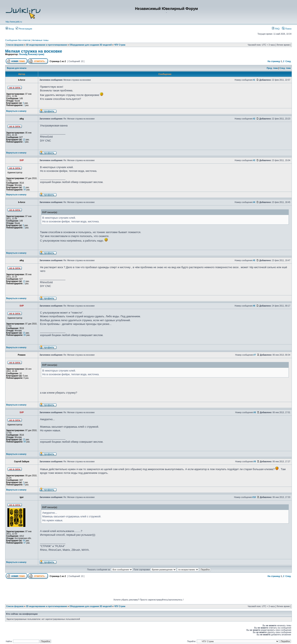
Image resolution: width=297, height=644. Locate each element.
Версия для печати (17, 68)
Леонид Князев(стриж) (32, 54)
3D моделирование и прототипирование (47, 45)
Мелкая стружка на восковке (34, 51)
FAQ (276, 29)
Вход (10, 29)
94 (24, 541)
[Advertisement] (148, 589)
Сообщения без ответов (18, 40)
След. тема (285, 68)
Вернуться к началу (16, 111)
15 (24, 187)
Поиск (287, 29)
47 (25, 543)
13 (24, 140)
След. (288, 61)
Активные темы (40, 40)
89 (25, 190)
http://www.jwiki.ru (14, 22)
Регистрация (24, 29)
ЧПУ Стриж (120, 45)
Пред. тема (272, 68)
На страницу (274, 61)
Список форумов (15, 45)
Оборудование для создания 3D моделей (91, 45)
